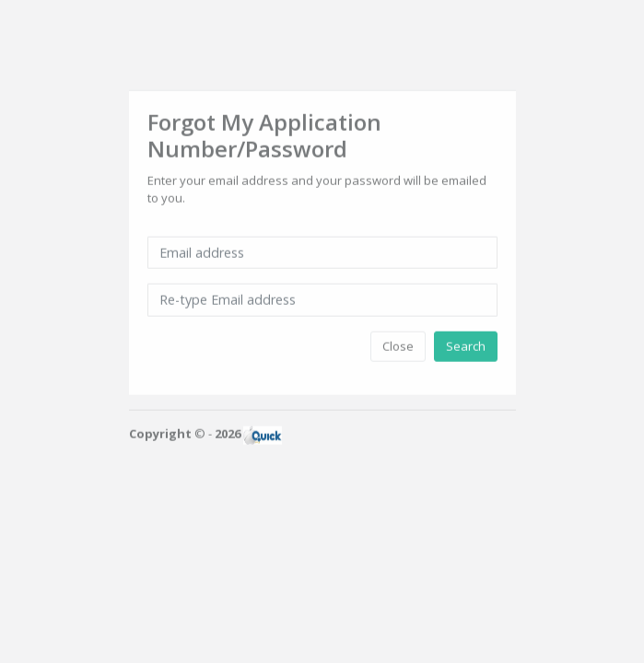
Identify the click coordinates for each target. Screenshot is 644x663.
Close (398, 344)
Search (466, 344)
